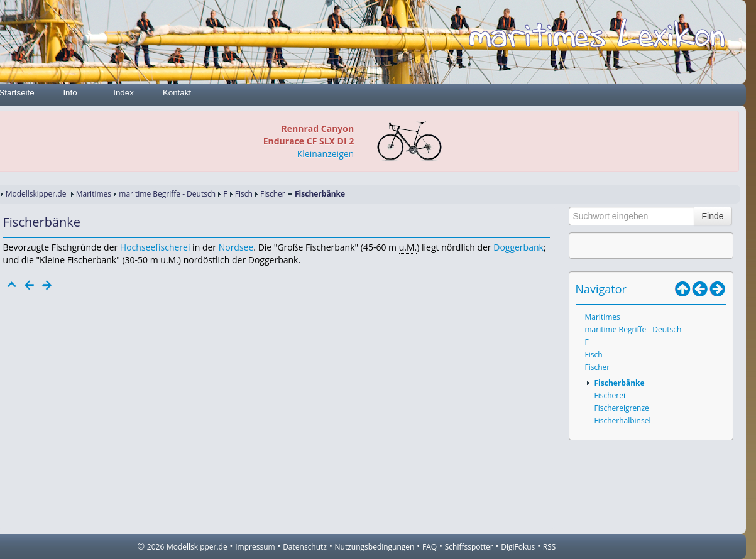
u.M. (408, 247)
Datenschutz (305, 547)
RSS (550, 547)
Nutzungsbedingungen (375, 547)
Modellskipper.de (36, 194)
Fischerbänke (620, 383)
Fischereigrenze (622, 408)
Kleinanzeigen (326, 154)
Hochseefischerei (155, 247)
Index (123, 93)
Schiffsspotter (469, 547)
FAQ (430, 547)
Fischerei (610, 395)
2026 (156, 547)
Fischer (273, 194)
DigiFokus (518, 547)
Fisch (244, 194)
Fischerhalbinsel (623, 421)
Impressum (255, 547)
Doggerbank (518, 247)
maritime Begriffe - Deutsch (167, 194)
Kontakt (177, 93)
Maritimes (94, 194)
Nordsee (236, 247)
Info (70, 93)
